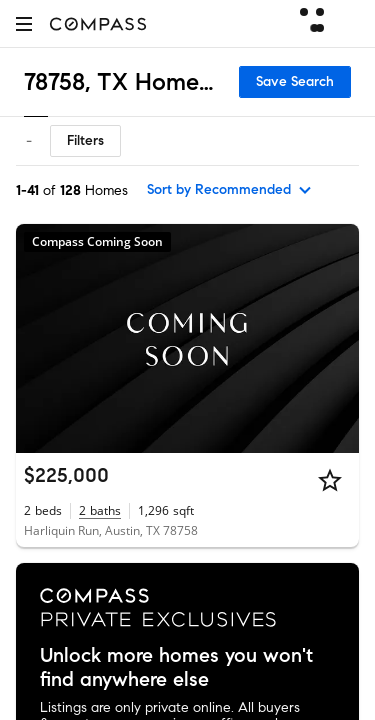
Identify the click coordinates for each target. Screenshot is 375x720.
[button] (24, 23)
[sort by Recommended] (230, 190)
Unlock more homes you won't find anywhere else (176, 668)
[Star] (330, 480)
